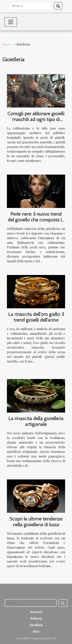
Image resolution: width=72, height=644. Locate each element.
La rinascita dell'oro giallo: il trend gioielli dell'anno (36, 317)
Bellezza (36, 618)
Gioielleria (36, 625)
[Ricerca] (31, 6)
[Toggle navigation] (11, 22)
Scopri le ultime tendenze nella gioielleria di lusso (36, 522)
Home (6, 44)
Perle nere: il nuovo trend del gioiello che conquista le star (36, 220)
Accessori (36, 612)
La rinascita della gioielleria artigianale (36, 421)
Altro (36, 632)
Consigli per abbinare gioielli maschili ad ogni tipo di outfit (36, 119)
